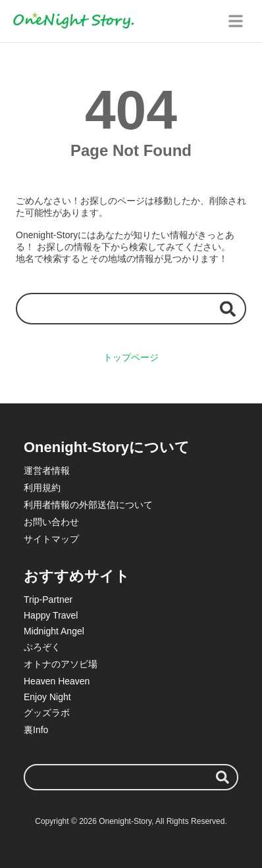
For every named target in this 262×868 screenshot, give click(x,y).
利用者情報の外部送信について (88, 505)
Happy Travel (51, 615)
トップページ (131, 357)
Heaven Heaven (57, 681)
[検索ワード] (131, 308)
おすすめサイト (77, 576)
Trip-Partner (48, 600)
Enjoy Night (47, 697)
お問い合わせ (51, 522)
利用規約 (42, 488)
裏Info (36, 730)
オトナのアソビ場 (61, 664)
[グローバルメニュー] (236, 21)
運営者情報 (47, 471)
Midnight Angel (54, 631)
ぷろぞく (42, 647)
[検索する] (228, 308)
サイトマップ (51, 539)
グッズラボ (47, 713)
